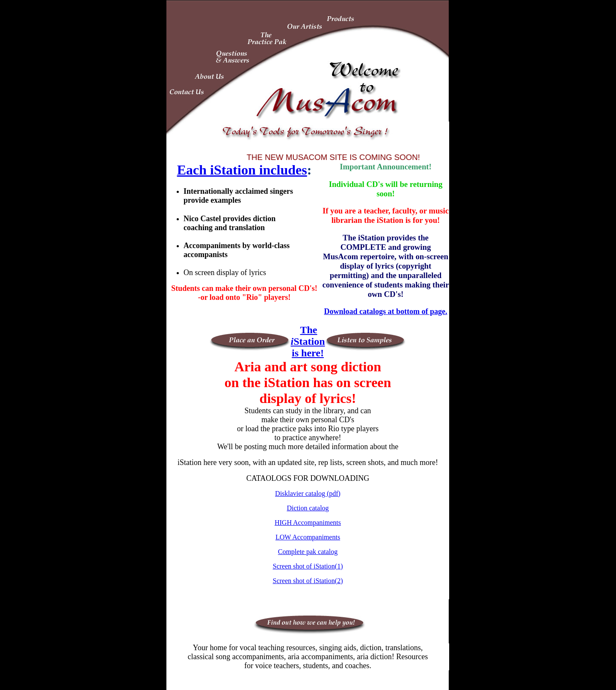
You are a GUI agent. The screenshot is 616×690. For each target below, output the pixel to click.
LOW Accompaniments (308, 537)
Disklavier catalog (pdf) (308, 493)
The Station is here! (308, 341)
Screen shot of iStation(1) (308, 566)
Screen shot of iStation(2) (308, 581)
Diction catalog (308, 508)
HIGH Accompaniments (308, 523)
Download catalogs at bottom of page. (385, 311)
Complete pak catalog (308, 552)
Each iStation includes (242, 170)
